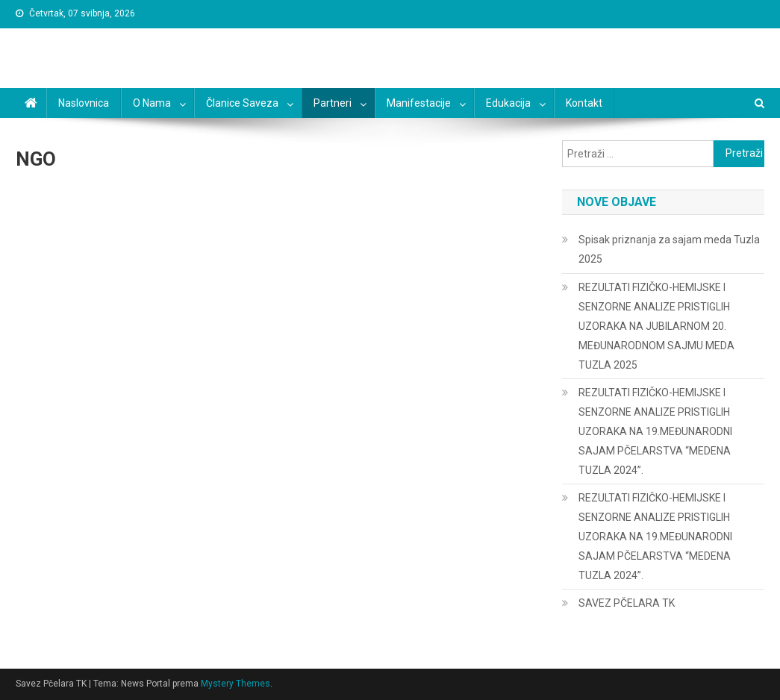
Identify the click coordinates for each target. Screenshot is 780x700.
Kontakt (584, 103)
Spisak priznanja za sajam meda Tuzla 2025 (669, 249)
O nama (152, 103)
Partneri (333, 103)
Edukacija (508, 103)
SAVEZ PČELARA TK (627, 603)
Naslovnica (84, 103)
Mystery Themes (235, 684)
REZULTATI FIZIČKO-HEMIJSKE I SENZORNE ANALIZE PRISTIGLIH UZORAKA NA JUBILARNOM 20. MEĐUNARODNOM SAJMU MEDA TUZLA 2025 (656, 326)
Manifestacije (419, 103)
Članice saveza (242, 103)
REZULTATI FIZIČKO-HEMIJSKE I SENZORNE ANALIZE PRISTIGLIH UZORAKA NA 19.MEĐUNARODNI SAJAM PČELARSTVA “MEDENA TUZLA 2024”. (655, 431)
